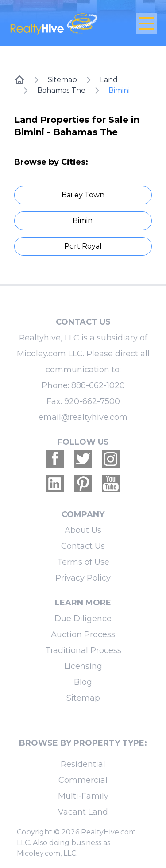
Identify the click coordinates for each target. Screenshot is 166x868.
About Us (83, 530)
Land (109, 80)
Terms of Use (83, 562)
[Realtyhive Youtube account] (111, 483)
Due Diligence (83, 619)
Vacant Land (83, 812)
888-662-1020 (98, 385)
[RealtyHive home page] (58, 23)
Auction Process (83, 634)
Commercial (83, 780)
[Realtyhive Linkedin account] (55, 483)
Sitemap (62, 80)
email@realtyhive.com (83, 417)
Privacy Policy (83, 578)
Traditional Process (83, 650)
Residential (83, 764)
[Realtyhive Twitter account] (83, 459)
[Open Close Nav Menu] (147, 23)
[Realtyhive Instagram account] (111, 459)
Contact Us (83, 546)
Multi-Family (83, 796)
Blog (83, 682)
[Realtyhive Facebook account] (55, 459)
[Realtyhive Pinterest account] (83, 483)
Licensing (83, 666)
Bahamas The (61, 90)
